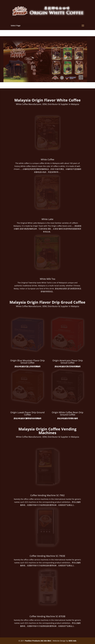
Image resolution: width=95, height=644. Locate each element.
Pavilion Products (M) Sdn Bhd (38, 641)
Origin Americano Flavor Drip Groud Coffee (68, 362)
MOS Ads (72, 641)
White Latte (47, 219)
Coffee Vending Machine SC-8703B (47, 616)
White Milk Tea (47, 279)
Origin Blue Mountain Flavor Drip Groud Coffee (27, 362)
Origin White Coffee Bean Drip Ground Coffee (68, 413)
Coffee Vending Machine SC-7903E (47, 556)
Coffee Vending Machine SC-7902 (47, 495)
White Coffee (47, 159)
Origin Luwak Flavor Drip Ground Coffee (27, 413)
